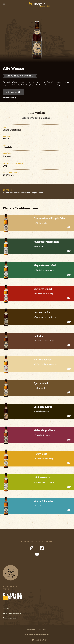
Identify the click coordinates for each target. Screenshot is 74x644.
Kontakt (6, 609)
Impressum (31, 629)
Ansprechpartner (9, 618)
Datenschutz (43, 629)
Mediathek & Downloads (12, 613)
